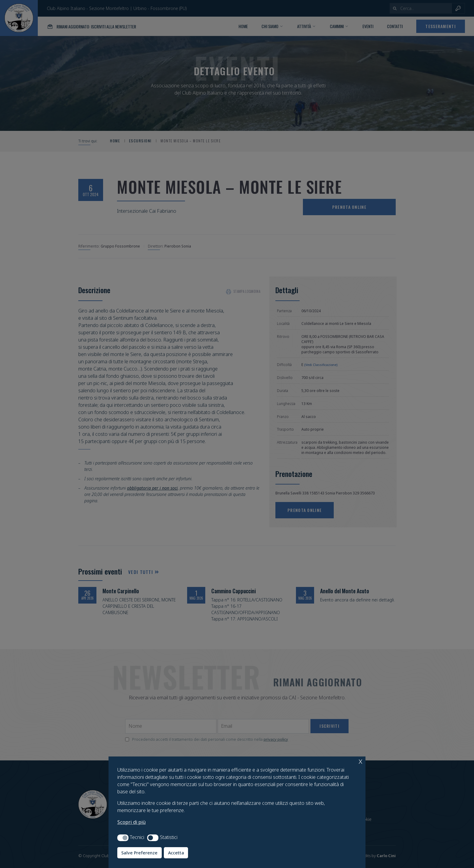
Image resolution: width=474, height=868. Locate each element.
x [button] (360, 761)
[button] (123, 838)
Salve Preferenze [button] (139, 853)
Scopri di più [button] (131, 822)
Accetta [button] (176, 853)
